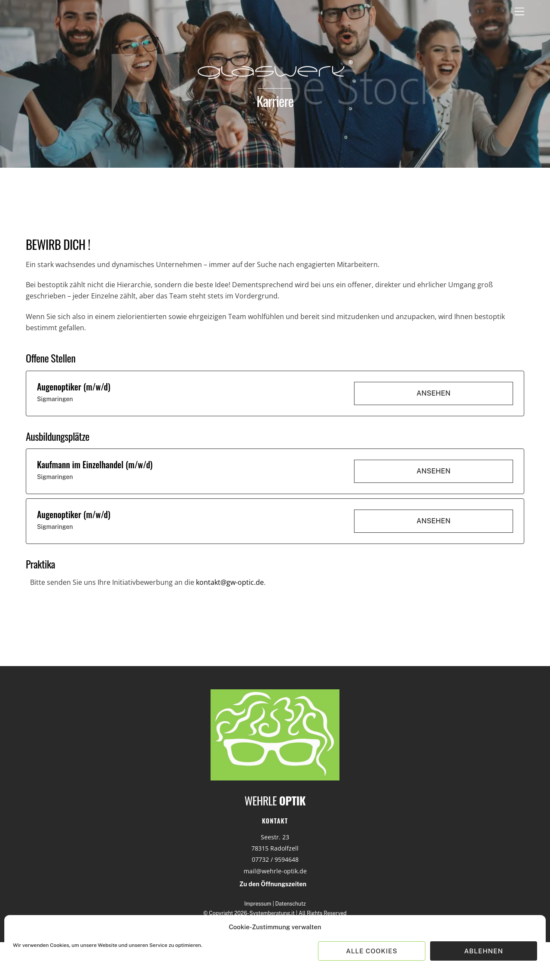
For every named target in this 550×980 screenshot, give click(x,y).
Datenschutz (291, 904)
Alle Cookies (372, 951)
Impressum (258, 904)
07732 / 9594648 (275, 859)
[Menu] (519, 12)
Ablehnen (484, 951)
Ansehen (433, 393)
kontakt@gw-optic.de (230, 582)
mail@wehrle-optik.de (275, 871)
